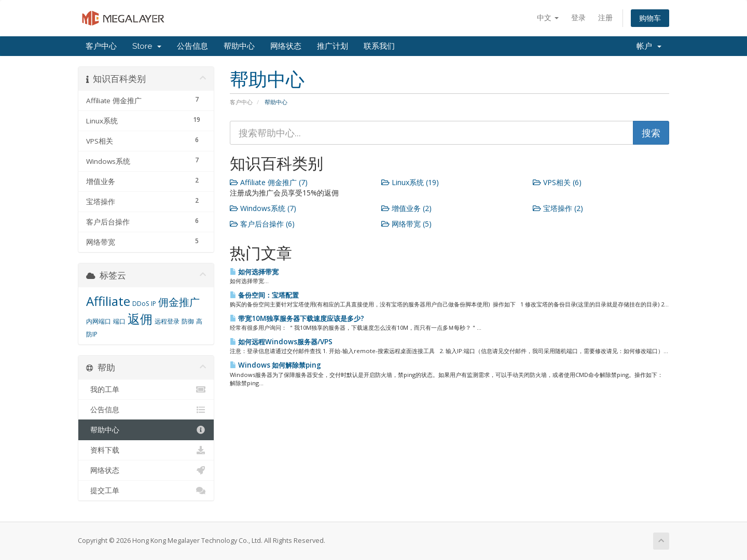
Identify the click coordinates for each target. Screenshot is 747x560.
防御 (188, 321)
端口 (119, 321)
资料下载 (146, 450)
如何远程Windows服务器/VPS (281, 342)
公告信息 (192, 46)
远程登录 (167, 321)
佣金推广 (179, 302)
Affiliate (108, 301)
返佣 (140, 319)
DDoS (141, 304)
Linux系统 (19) (410, 182)
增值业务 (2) (406, 208)
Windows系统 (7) (263, 208)
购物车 (650, 18)
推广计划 (333, 46)
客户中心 (101, 46)
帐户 (649, 46)
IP (154, 304)
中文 (548, 17)
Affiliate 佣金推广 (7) (269, 182)
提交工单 (146, 491)
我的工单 (146, 389)
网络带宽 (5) (406, 224)
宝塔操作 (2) (558, 208)
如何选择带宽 (254, 272)
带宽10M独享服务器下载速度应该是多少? (297, 318)
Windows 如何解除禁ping (275, 365)
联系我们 (379, 46)
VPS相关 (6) (557, 182)
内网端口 (99, 321)
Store (147, 46)
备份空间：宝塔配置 (264, 295)
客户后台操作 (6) (262, 224)
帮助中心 (239, 46)
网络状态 (286, 46)
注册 (605, 17)
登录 (578, 17)
